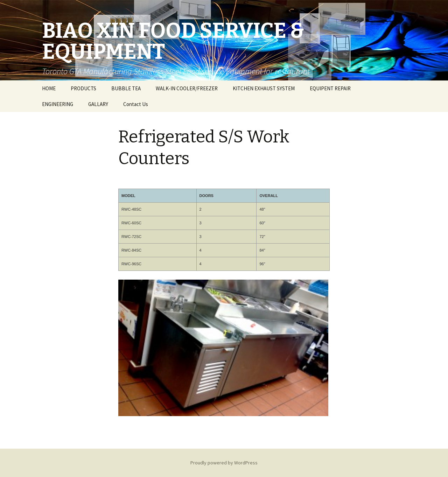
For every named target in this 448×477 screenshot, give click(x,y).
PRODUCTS (83, 88)
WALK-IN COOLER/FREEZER (187, 88)
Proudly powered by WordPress (224, 463)
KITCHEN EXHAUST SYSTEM (264, 88)
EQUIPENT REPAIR (330, 88)
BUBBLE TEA (126, 88)
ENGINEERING (58, 104)
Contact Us (136, 104)
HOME (49, 88)
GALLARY (98, 104)
